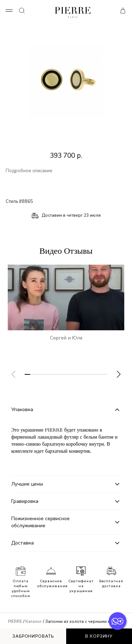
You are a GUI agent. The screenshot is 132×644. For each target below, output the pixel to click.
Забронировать (33, 636)
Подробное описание (29, 171)
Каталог (34, 621)
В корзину (99, 636)
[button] (119, 374)
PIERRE (15, 621)
